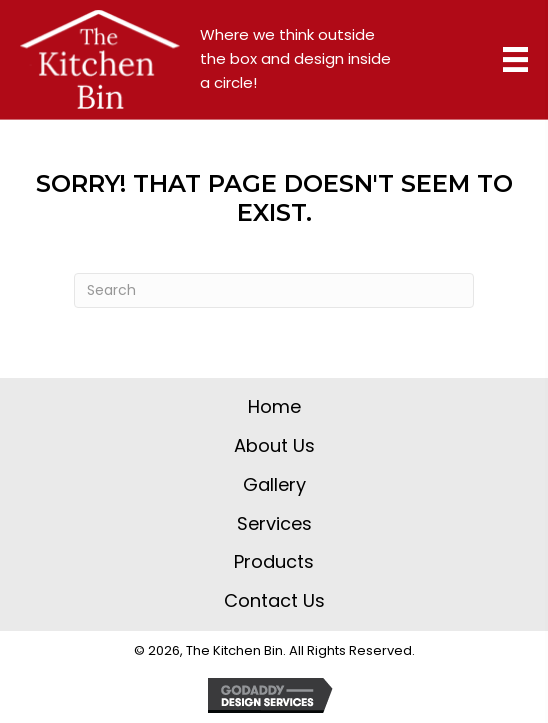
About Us (274, 445)
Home (274, 406)
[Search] (274, 290)
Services (274, 523)
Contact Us (274, 600)
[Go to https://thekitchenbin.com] (100, 59)
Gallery (274, 484)
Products (274, 561)
